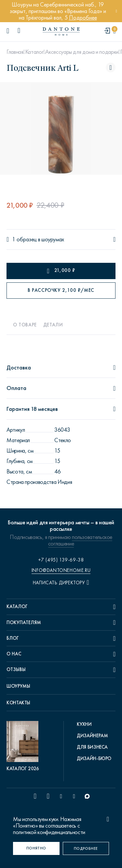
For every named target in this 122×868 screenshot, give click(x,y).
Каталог (34, 52)
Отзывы (16, 669)
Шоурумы (18, 686)
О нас (14, 654)
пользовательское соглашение (80, 540)
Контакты (18, 703)
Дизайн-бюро (94, 758)
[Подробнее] (86, 848)
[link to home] (61, 31)
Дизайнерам (92, 736)
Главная (15, 52)
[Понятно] (36, 848)
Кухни (84, 724)
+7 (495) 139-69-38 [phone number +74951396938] (61, 560)
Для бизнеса (92, 747)
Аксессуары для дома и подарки (82, 52)
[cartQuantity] (114, 31)
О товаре (25, 325)
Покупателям (24, 622)
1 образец (24, 239)
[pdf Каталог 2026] (24, 746)
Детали (53, 325)
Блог (13, 638)
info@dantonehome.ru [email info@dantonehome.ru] (61, 570)
